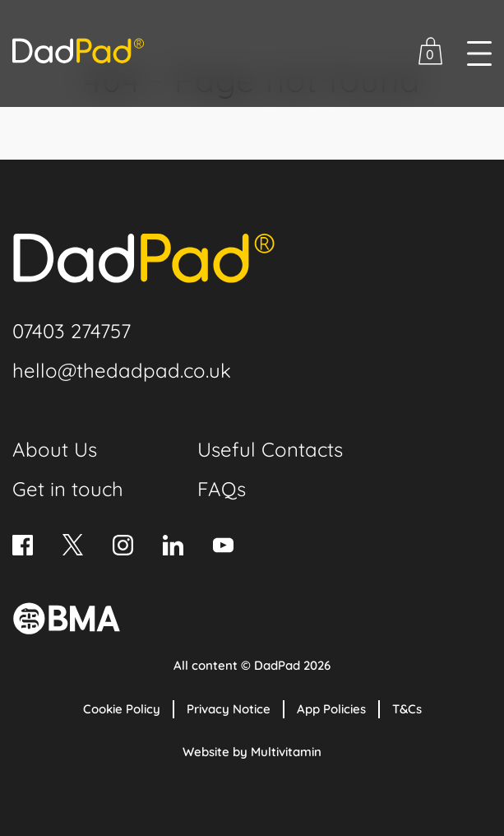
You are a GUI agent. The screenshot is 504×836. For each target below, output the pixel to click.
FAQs (222, 489)
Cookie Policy (122, 709)
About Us (55, 449)
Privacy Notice (229, 709)
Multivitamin (286, 752)
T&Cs (407, 709)
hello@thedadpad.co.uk (122, 370)
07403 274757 (72, 331)
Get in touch (68, 489)
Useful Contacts (270, 449)
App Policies (331, 709)
